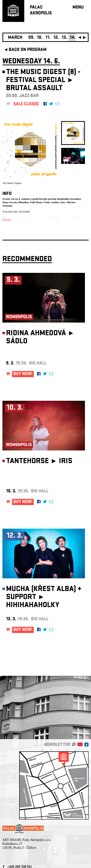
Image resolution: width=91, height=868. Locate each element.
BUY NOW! (23, 374)
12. (56, 38)
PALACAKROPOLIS (41, 11)
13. (64, 38)
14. (73, 38)
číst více (7, 219)
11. (48, 38)
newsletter (57, 745)
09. (31, 38)
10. (40, 38)
